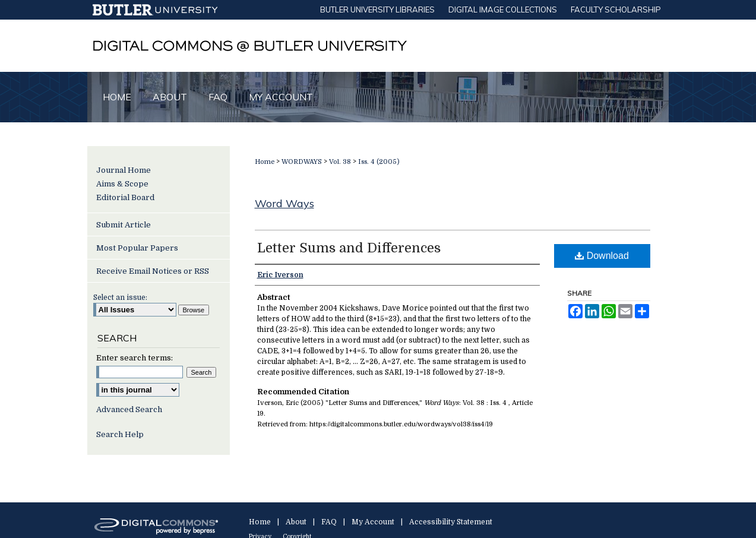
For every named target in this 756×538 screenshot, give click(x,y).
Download (602, 256)
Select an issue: (120, 298)
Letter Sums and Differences (349, 248)
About (296, 522)
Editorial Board (125, 197)
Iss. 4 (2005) (379, 162)
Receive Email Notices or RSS (153, 271)
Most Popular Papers (137, 248)
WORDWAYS (302, 162)
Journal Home (124, 170)
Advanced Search (129, 409)
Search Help (120, 434)
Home (265, 162)
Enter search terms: (135, 358)
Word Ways (284, 203)
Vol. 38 (340, 162)
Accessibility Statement (451, 522)
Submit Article (124, 225)
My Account (373, 522)
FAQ (329, 522)
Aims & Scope (122, 184)
